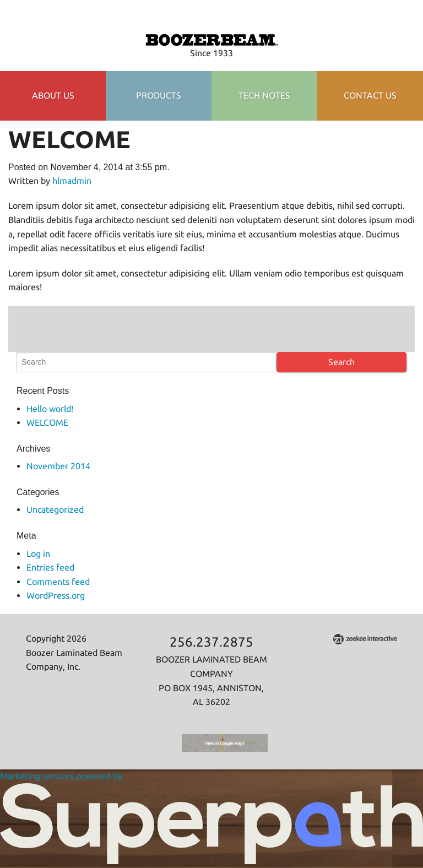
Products (159, 95)
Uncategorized (55, 509)
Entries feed (50, 567)
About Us (53, 95)
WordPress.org (56, 595)
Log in (38, 554)
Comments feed (58, 582)
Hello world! (50, 409)
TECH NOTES (264, 95)
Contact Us (370, 95)
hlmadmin (72, 181)
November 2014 (58, 466)
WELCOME (47, 422)
